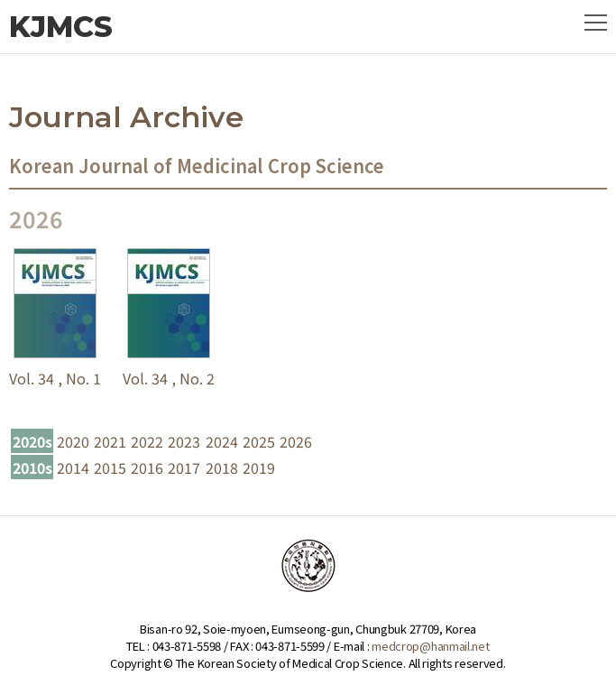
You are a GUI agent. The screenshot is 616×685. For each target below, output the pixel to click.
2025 (259, 441)
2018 (222, 467)
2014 (73, 467)
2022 (147, 441)
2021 (110, 441)
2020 (73, 441)
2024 (222, 441)
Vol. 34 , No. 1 (55, 378)
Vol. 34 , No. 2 (169, 378)
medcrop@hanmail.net (430, 646)
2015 (110, 467)
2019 (259, 467)
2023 (184, 441)
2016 (147, 467)
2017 (184, 467)
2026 (296, 441)
